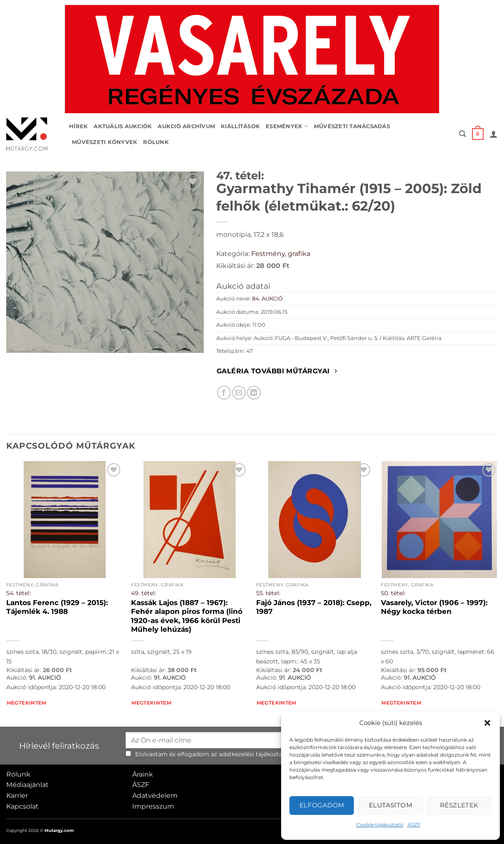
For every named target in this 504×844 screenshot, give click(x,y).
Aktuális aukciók (123, 126)
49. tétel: (143, 593)
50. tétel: (393, 593)
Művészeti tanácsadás (352, 126)
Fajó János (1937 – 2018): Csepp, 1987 (314, 607)
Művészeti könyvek (105, 142)
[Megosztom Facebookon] (224, 393)
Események (287, 126)
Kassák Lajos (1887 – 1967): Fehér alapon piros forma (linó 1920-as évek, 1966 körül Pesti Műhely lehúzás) (187, 616)
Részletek (459, 805)
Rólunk (156, 142)
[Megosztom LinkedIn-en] (254, 393)
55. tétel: (268, 593)
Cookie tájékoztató (380, 825)
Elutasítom (391, 805)
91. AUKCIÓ (45, 678)
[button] (487, 723)
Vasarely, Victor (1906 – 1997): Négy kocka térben (434, 607)
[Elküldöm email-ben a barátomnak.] (239, 393)
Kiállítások (240, 126)
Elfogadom (322, 805)
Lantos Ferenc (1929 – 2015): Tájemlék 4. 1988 (57, 607)
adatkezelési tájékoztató (254, 754)
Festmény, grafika (281, 254)
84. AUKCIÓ (267, 299)
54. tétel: (19, 593)
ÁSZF (414, 825)
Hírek (78, 126)
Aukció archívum (186, 126)
